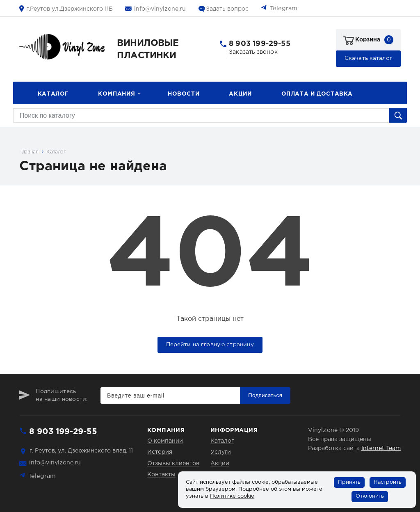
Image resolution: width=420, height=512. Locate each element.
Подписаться (265, 395)
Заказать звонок (253, 52)
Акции (240, 94)
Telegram (284, 8)
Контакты (161, 475)
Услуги (221, 452)
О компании (165, 441)
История (160, 452)
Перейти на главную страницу (210, 345)
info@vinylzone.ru (160, 9)
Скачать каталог (368, 58)
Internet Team (381, 448)
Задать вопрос (227, 9)
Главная (29, 152)
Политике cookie (232, 496)
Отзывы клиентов (173, 464)
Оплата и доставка (317, 94)
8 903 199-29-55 (260, 44)
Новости (184, 94)
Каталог (53, 94)
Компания (116, 94)
